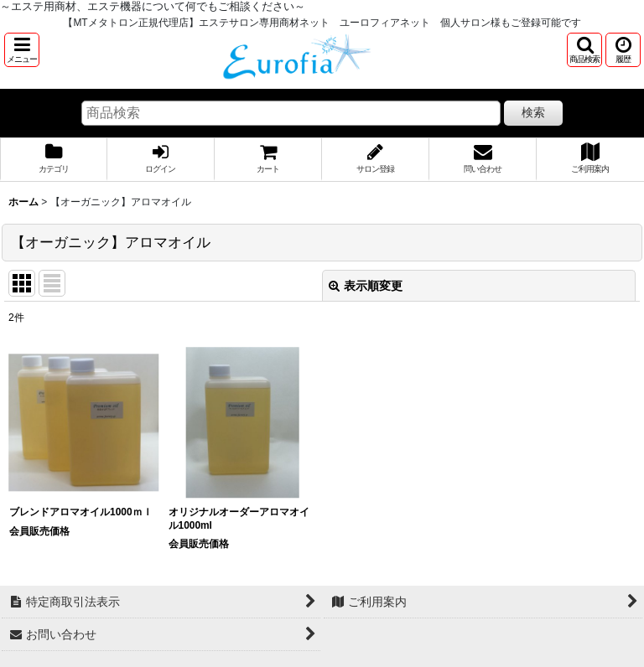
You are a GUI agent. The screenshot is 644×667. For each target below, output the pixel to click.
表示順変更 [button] (366, 286)
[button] (22, 50)
